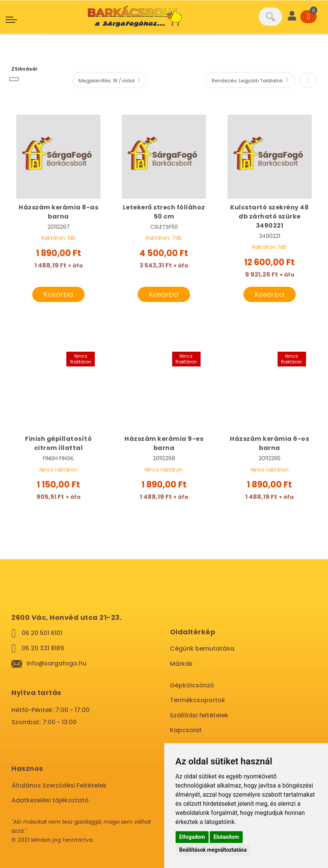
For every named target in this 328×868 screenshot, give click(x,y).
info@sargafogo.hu (56, 663)
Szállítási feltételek (199, 715)
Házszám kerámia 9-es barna (164, 443)
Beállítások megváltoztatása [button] (213, 850)
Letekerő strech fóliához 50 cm (164, 212)
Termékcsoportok (198, 700)
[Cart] (308, 17)
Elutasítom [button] (226, 837)
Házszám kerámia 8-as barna (58, 212)
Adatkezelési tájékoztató (50, 800)
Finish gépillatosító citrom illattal (58, 443)
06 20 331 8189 (43, 648)
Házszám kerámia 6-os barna (269, 443)
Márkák (181, 664)
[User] (292, 17)
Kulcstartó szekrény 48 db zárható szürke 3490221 (269, 216)
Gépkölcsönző (192, 685)
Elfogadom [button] (192, 837)
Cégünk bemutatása (202, 649)
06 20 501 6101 (42, 633)
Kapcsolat (186, 730)
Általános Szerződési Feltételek (59, 785)
